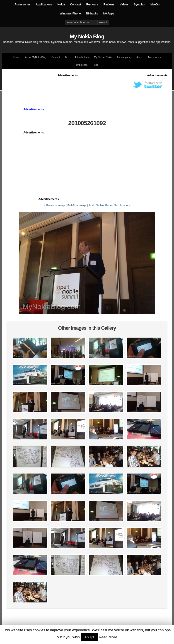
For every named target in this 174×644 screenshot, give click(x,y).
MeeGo (155, 5)
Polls (95, 65)
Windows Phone (70, 14)
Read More (108, 637)
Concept (75, 5)
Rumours (92, 5)
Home (17, 57)
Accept (89, 637)
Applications (44, 5)
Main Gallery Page (100, 205)
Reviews (109, 5)
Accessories (23, 5)
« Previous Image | (56, 205)
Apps (140, 57)
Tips (67, 57)
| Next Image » (121, 205)
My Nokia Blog (87, 36)
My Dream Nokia (103, 57)
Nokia (61, 5)
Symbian (140, 5)
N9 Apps (109, 14)
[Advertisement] (89, 88)
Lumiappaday (124, 57)
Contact (56, 57)
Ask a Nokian (82, 57)
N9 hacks (92, 14)
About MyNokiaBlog (36, 57)
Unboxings (82, 65)
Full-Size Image (77, 205)
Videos (124, 5)
